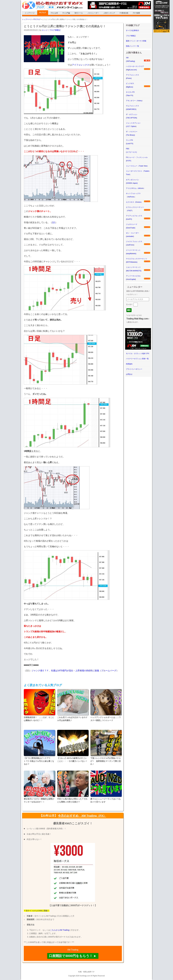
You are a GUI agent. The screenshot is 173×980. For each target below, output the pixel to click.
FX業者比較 (124, 13)
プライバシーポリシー (134, 369)
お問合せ (129, 374)
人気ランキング (109, 13)
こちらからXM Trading (60, 930)
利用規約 (129, 364)
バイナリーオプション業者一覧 (137, 359)
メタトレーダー (93, 13)
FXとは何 (54, 13)
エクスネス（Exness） (134, 202)
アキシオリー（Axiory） (135, 101)
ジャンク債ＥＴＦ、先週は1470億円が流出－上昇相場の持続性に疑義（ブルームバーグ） (75, 671)
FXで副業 (136, 13)
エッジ (45, 30)
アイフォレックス (81, 65)
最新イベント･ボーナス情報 (136, 41)
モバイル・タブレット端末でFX (138, 354)
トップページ (30, 13)
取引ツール (79, 13)
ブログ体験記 (55, 30)
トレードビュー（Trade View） (137, 166)
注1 (54, 222)
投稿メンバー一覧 (132, 46)
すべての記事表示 (132, 30)
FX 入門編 (66, 13)
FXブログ (43, 13)
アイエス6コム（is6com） (135, 188)
